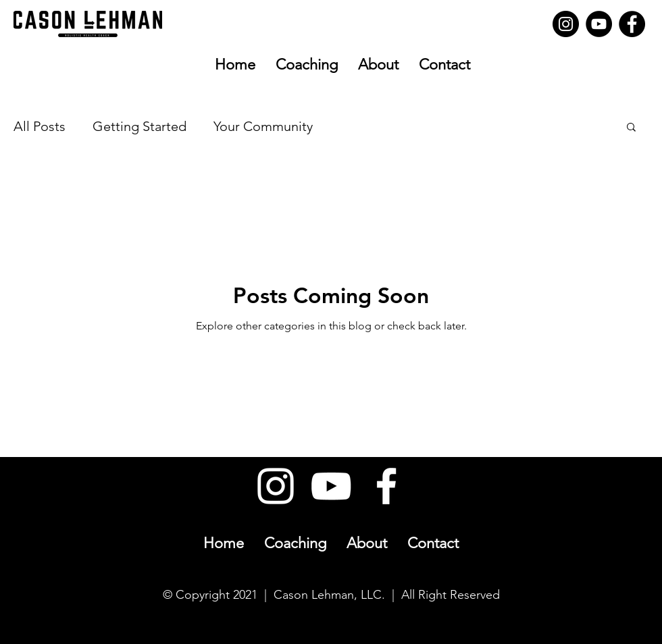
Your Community (263, 126)
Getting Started (139, 126)
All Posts (40, 126)
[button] (631, 128)
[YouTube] (599, 24)
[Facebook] (632, 24)
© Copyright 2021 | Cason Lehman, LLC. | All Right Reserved (331, 595)
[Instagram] (566, 24)
